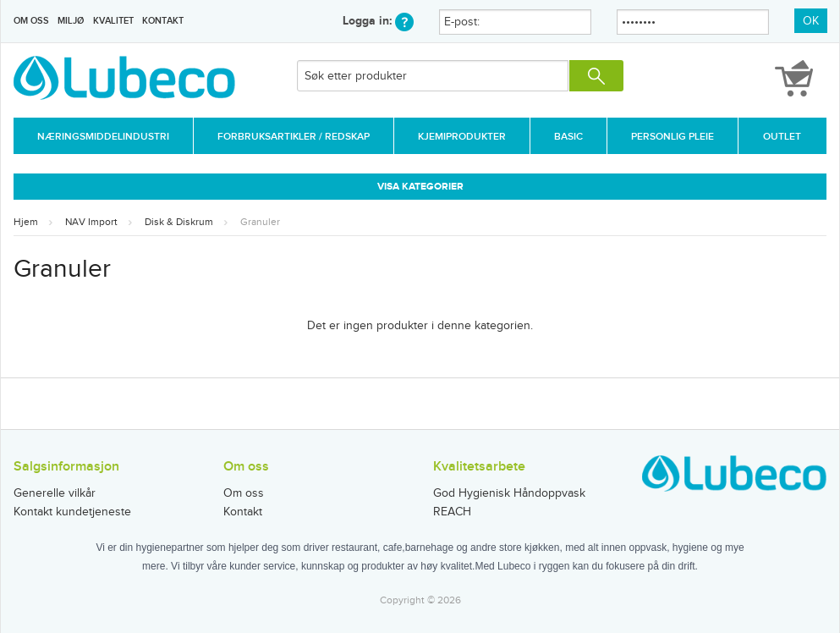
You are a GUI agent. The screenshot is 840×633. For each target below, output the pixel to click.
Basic (568, 137)
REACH (452, 512)
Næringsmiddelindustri (103, 137)
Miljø (71, 21)
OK (811, 21)
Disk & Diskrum (179, 222)
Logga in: (378, 21)
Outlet (782, 137)
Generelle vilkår (55, 493)
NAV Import (91, 222)
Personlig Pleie (673, 137)
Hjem (26, 222)
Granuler (260, 222)
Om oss (31, 21)
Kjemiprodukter (462, 137)
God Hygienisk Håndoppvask (509, 493)
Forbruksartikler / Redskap (294, 137)
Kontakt (163, 21)
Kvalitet (113, 21)
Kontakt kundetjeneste (72, 512)
